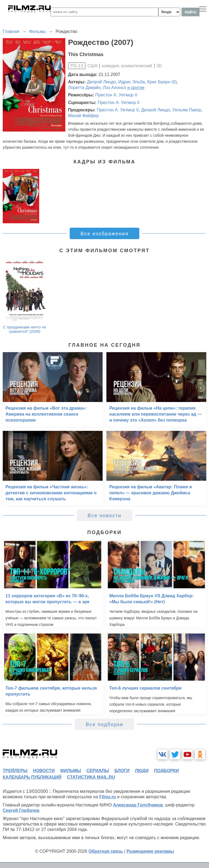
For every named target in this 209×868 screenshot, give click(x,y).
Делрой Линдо (102, 82)
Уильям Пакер (187, 110)
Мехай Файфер (83, 116)
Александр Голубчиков (138, 805)
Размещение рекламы (150, 851)
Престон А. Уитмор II (116, 95)
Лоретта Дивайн (84, 88)
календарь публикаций (32, 777)
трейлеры (15, 771)
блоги (122, 771)
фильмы (70, 771)
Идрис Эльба (132, 82)
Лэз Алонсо (114, 88)
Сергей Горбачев (21, 810)
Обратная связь (106, 851)
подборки (166, 771)
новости (44, 771)
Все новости (105, 516)
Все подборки (104, 724)
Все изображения (104, 234)
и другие (136, 88)
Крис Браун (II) (162, 82)
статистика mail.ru (91, 777)
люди (142, 771)
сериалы (98, 771)
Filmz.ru (108, 797)
